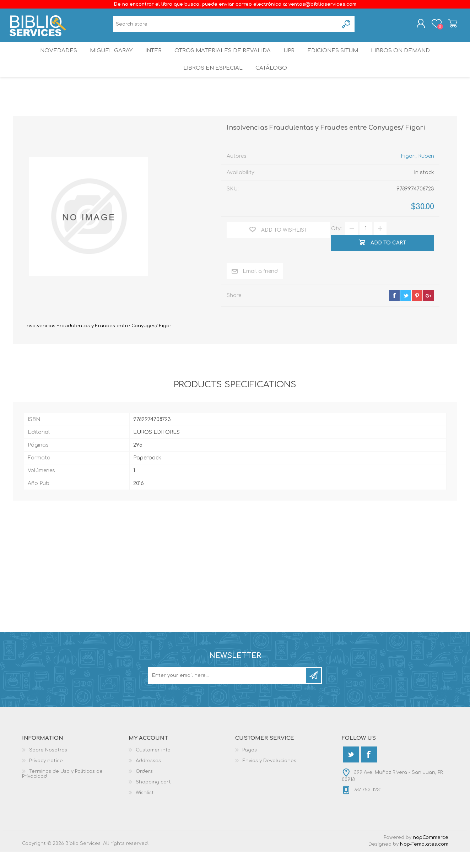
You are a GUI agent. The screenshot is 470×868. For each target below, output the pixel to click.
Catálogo (272, 82)
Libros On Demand (407, 58)
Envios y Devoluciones (269, 777)
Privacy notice (46, 777)
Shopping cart (449, 26)
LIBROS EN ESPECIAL (211, 82)
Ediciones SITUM (337, 58)
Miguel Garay (107, 58)
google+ (428, 312)
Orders (144, 788)
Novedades (53, 58)
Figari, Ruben (418, 172)
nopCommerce (431, 854)
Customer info (153, 766)
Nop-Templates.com (424, 861)
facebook (394, 312)
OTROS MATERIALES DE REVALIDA (223, 58)
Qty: (336, 245)
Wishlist (145, 809)
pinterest (417, 312)
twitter (406, 312)
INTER (153, 58)
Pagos (250, 766)
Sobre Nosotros (48, 766)
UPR (290, 58)
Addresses (148, 777)
